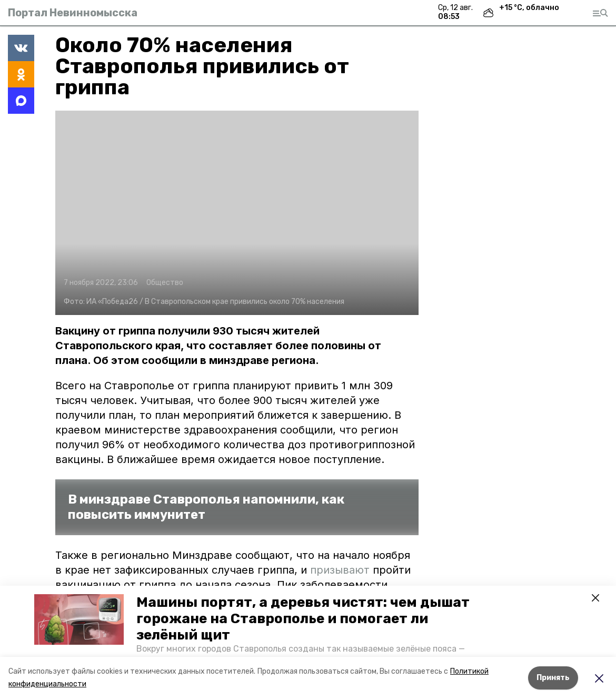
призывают (340, 570)
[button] (79, 619)
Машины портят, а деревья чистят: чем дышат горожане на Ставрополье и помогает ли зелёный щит (303, 619)
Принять (553, 678)
